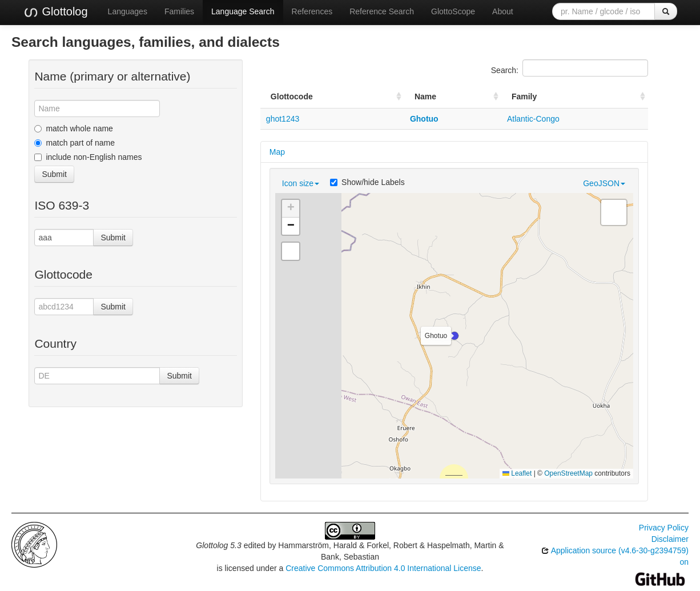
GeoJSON (604, 183)
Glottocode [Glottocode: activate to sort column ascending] (292, 97)
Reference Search (382, 11)
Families (179, 11)
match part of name (75, 143)
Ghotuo (424, 119)
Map (277, 152)
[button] (454, 336)
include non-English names (88, 157)
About (503, 11)
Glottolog (55, 12)
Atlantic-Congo (533, 119)
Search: (570, 68)
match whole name (74, 128)
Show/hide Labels (367, 182)
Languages (128, 11)
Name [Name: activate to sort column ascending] (425, 97)
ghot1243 (283, 119)
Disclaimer (670, 539)
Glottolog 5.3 (218, 545)
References (312, 11)
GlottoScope (453, 11)
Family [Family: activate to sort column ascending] (524, 97)
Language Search (243, 11)
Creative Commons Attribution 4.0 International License (383, 568)
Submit (54, 174)
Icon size (301, 183)
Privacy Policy (664, 528)
